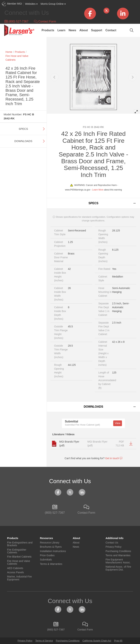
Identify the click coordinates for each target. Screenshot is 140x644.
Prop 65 (118, 641)
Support (97, 30)
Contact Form (45, 21)
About (84, 30)
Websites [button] (31, 4)
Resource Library (50, 543)
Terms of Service (44, 641)
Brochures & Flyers (51, 547)
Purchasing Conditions (118, 551)
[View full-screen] (136, 112)
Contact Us (112, 543)
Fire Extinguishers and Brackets (20, 544)
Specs (23, 129)
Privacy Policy (113, 547)
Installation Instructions (53, 551)
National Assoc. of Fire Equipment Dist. (118, 568)
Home (9, 52)
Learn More (98, 190)
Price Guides (47, 555)
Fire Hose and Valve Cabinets (19, 562)
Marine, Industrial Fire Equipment (19, 578)
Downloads (23, 141)
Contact (111, 30)
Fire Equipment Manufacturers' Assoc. (118, 561)
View (118, 423)
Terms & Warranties (51, 564)
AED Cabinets (15, 568)
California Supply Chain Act (97, 641)
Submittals (46, 560)
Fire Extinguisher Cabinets (17, 551)
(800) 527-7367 (16, 21)
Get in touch (114, 458)
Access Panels (15, 572)
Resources (46, 538)
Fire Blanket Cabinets (19, 557)
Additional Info (114, 538)
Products (48, 30)
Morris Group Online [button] (53, 4)
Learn (61, 30)
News (72, 30)
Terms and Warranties (118, 555)
